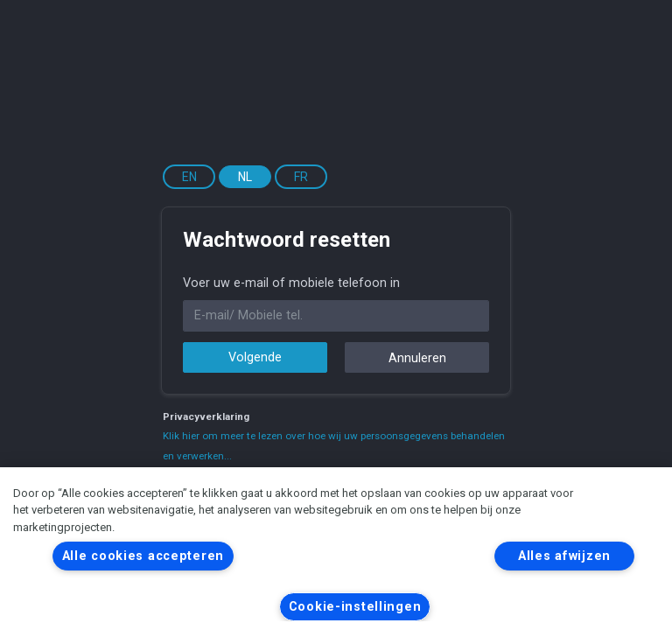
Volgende (255, 357)
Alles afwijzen (564, 556)
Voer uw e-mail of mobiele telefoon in (291, 283)
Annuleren (417, 358)
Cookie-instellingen (355, 607)
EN (189, 177)
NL (245, 177)
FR (301, 177)
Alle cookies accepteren (143, 556)
